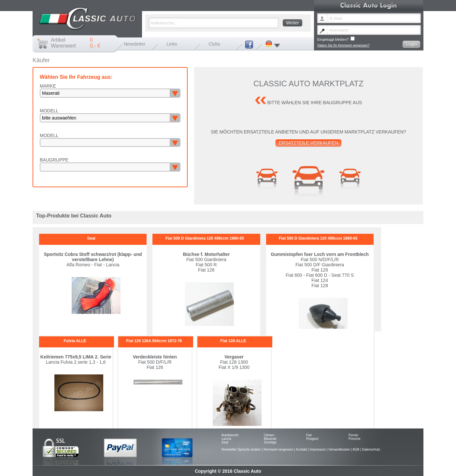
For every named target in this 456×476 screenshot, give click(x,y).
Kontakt (302, 449)
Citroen (269, 435)
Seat (225, 442)
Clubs (214, 44)
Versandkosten (339, 449)
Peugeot (312, 439)
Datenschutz (371, 449)
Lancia (226, 439)
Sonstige (270, 442)
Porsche (355, 439)
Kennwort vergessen (278, 449)
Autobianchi (230, 435)
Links (172, 44)
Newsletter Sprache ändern (241, 449)
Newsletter (135, 44)
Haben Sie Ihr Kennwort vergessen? (343, 45)
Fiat (309, 435)
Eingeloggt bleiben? (336, 39)
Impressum (318, 449)
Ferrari (353, 435)
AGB (356, 449)
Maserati (270, 439)
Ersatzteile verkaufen (309, 143)
